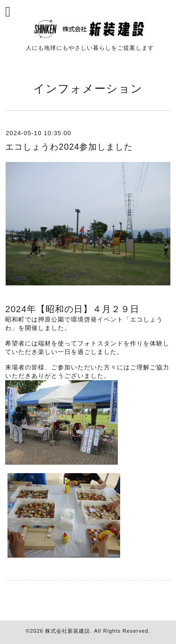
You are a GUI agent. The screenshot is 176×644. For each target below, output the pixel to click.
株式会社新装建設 (68, 631)
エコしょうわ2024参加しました (69, 147)
